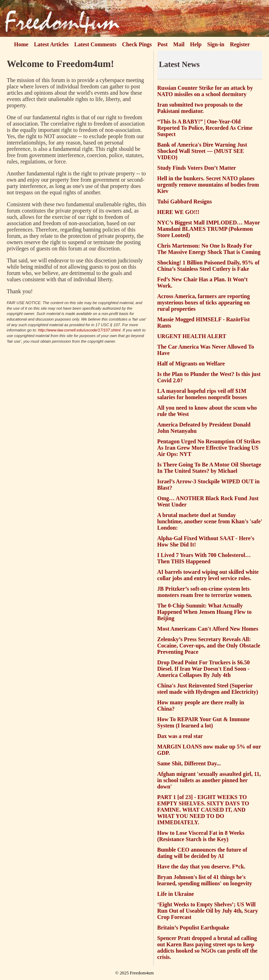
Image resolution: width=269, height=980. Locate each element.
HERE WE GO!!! (178, 212)
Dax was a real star (180, 736)
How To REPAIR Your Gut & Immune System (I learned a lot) (204, 722)
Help (196, 44)
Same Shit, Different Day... (189, 763)
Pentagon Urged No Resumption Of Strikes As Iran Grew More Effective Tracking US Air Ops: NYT (209, 448)
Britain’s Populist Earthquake (193, 928)
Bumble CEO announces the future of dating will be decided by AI (202, 853)
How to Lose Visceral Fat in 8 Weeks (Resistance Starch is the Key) (201, 836)
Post (162, 44)
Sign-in (216, 44)
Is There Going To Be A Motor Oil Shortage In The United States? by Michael (209, 468)
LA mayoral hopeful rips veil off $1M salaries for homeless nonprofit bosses (202, 394)
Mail (179, 44)
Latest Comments (95, 44)
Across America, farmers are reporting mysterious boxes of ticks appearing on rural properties (204, 303)
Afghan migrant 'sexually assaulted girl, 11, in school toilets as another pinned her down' (209, 780)
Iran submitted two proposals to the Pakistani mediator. (200, 108)
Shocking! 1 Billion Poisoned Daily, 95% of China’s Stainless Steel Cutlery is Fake (208, 266)
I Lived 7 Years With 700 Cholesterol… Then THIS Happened (204, 558)
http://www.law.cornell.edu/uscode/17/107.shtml (79, 330)
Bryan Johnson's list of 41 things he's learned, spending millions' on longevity (205, 880)
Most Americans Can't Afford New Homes (208, 629)
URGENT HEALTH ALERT (192, 336)
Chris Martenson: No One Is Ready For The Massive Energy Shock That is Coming (209, 249)
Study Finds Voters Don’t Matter (197, 168)
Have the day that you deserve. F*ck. (201, 867)
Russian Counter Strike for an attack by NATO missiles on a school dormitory (205, 91)
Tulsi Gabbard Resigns (185, 202)
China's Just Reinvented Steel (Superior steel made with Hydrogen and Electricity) (208, 689)
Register (240, 44)
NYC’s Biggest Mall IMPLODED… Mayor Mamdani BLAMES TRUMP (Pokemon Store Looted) (209, 229)
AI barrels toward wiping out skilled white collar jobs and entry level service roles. (208, 575)
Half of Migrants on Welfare (191, 364)
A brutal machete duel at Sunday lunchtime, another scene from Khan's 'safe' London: (210, 521)
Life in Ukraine (176, 894)
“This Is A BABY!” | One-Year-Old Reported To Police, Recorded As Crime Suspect (205, 128)
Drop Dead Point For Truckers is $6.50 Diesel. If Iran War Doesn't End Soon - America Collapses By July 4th (204, 669)
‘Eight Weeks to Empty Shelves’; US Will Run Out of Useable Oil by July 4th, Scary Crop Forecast (208, 911)
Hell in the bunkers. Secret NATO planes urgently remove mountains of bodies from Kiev (208, 185)
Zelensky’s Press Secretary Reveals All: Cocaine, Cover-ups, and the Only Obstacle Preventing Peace (209, 646)
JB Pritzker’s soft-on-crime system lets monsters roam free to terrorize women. (205, 592)
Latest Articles (51, 44)
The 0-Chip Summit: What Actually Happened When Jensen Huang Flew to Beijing (205, 612)
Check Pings (137, 44)
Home (21, 44)
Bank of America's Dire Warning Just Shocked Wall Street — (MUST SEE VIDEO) (202, 151)
